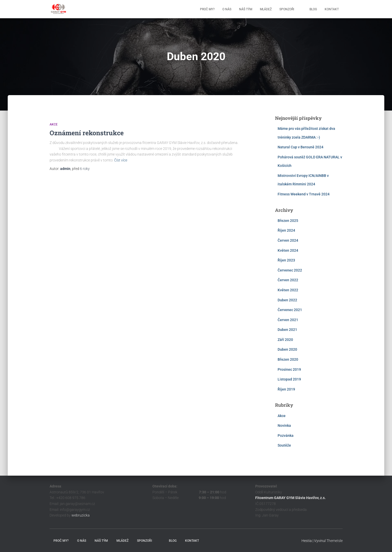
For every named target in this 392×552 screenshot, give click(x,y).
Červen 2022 (288, 280)
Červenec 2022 (290, 270)
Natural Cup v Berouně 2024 (300, 147)
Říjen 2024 (286, 230)
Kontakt (332, 9)
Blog (313, 9)
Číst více (121, 160)
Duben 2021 (287, 330)
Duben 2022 (287, 300)
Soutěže (284, 445)
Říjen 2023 (286, 260)
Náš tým (246, 9)
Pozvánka (286, 436)
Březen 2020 (288, 359)
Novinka (284, 426)
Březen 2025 (288, 221)
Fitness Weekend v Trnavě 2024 (304, 194)
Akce (54, 124)
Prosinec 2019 (289, 369)
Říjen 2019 (286, 389)
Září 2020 (285, 340)
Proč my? (207, 9)
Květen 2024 (288, 250)
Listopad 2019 (289, 379)
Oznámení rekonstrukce (87, 133)
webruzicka (81, 515)
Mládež (266, 9)
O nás (227, 9)
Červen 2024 (288, 240)
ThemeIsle (335, 541)
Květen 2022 (288, 290)
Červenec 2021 (290, 310)
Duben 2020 (287, 349)
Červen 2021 (288, 320)
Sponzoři (287, 9)
